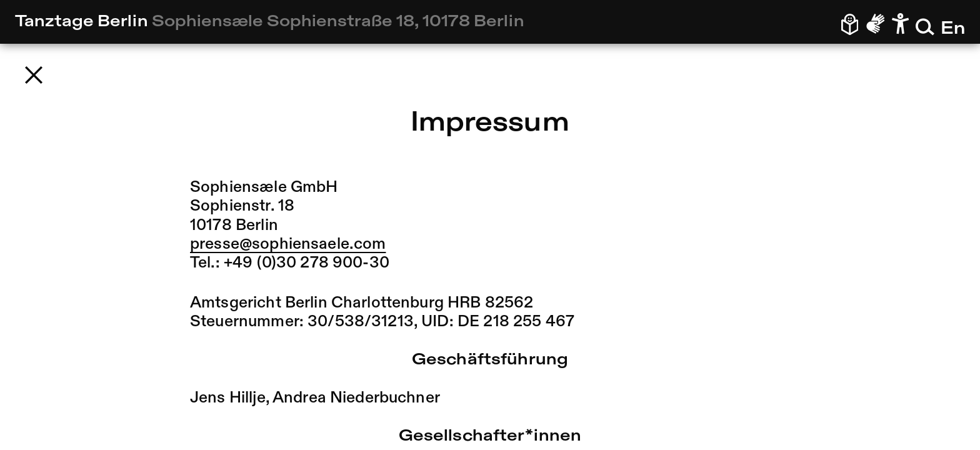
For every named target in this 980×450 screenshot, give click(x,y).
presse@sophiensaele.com (288, 244)
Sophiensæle (338, 22)
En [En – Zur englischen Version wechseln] (953, 29)
